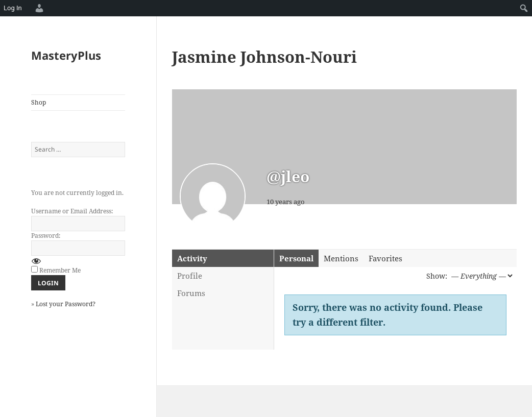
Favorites (385, 258)
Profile (190, 276)
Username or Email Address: (72, 211)
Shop (39, 102)
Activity (192, 258)
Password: (46, 236)
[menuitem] (38, 8)
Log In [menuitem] (13, 8)
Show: (437, 276)
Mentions (341, 258)
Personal (296, 258)
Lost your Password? (66, 304)
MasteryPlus (66, 55)
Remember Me (60, 270)
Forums (191, 293)
